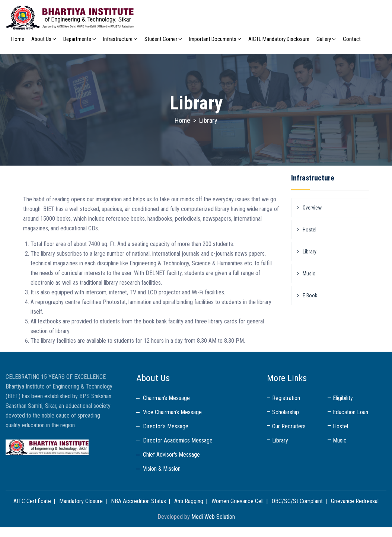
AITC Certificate (32, 501)
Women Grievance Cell (238, 501)
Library (310, 252)
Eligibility (343, 398)
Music (309, 274)
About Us (44, 39)
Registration (286, 398)
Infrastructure (120, 39)
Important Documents (215, 39)
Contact (352, 39)
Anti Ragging (189, 501)
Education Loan (350, 412)
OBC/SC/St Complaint (297, 501)
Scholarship (286, 412)
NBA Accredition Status (138, 501)
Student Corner (163, 39)
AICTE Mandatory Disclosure (279, 39)
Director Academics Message (178, 440)
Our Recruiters (289, 426)
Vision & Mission (162, 469)
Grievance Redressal (355, 501)
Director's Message (166, 426)
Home (18, 39)
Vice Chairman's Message (172, 412)
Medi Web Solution (213, 517)
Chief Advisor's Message (171, 455)
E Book (310, 295)
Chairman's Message (166, 398)
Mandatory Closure (81, 501)
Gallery (326, 39)
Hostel (310, 230)
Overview (312, 208)
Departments (80, 39)
